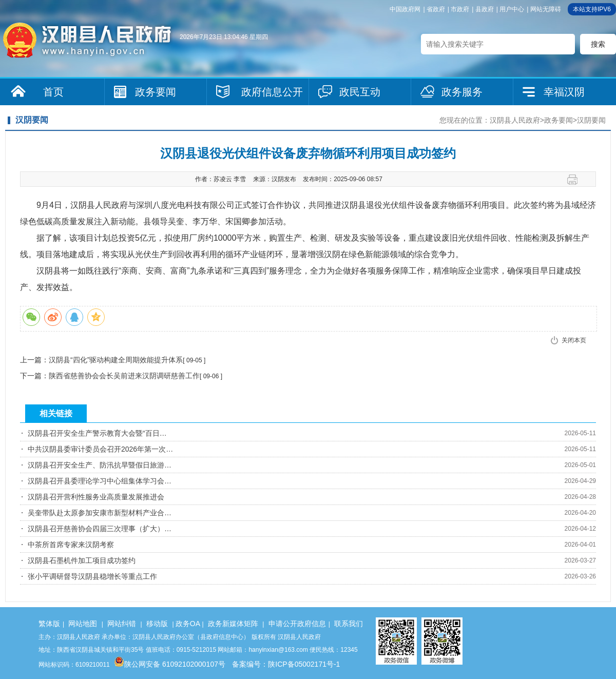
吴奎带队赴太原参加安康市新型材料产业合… (100, 513)
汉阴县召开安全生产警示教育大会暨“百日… (97, 433)
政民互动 (360, 92)
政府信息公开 (272, 92)
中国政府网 (405, 9)
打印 (576, 180)
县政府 (485, 9)
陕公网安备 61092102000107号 (170, 664)
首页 (53, 92)
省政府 (436, 9)
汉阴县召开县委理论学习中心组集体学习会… (100, 481)
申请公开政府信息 (297, 624)
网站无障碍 (546, 9)
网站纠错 (122, 624)
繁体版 (49, 624)
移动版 (157, 624)
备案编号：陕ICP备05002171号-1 (286, 664)
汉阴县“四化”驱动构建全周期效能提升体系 (116, 360)
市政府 (460, 9)
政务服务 (462, 92)
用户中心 (512, 9)
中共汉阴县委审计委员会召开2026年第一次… (100, 449)
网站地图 (83, 624)
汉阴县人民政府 (515, 120)
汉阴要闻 (591, 120)
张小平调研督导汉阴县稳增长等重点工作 (92, 576)
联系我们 (349, 624)
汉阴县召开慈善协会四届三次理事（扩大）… (100, 529)
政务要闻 (156, 92)
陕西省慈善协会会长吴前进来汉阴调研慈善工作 (124, 376)
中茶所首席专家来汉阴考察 (71, 545)
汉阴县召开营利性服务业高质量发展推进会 (96, 497)
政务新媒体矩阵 (233, 624)
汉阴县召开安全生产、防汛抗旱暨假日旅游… (100, 465)
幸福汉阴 (564, 92)
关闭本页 (574, 340)
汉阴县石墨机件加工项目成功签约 (82, 560)
